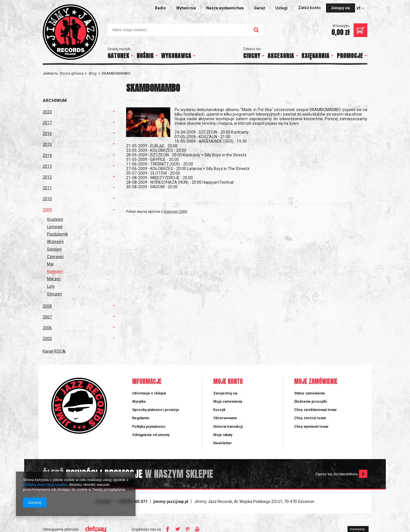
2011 (47, 188)
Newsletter (223, 443)
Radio (160, 8)
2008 (47, 306)
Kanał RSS (54, 351)
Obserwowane (225, 418)
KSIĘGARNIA (315, 56)
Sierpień (54, 249)
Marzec (54, 279)
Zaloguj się (341, 8)
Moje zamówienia (228, 402)
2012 (47, 177)
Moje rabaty (223, 435)
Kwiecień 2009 (175, 211)
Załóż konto (310, 8)
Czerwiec (55, 257)
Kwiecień (55, 271)
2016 (47, 134)
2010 (47, 199)
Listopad (55, 227)
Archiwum (55, 101)
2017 (47, 123)
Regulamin (141, 418)
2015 (47, 144)
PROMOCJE (350, 56)
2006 (47, 328)
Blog (93, 73)
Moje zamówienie (316, 382)
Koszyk (219, 410)
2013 (47, 166)
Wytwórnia (186, 8)
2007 (47, 317)
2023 (47, 112)
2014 (47, 155)
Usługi (281, 8)
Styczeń (54, 294)
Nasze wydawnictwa (225, 8)
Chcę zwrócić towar (310, 418)
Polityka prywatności (149, 427)
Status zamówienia (309, 393)
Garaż (260, 8)
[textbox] (186, 30)
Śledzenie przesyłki (310, 402)
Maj (50, 264)
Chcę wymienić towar (311, 427)
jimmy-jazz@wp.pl (171, 502)
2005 (47, 339)
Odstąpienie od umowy (151, 435)
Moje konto (228, 382)
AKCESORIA (281, 56)
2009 (47, 210)
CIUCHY (252, 56)
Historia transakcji (228, 427)
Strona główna (72, 73)
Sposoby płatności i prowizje (156, 410)
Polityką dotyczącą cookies (45, 485)
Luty (51, 286)
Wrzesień (55, 242)
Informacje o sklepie (149, 393)
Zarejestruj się (225, 393)
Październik (58, 234)
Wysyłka (139, 402)
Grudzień (55, 219)
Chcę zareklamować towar (315, 410)
